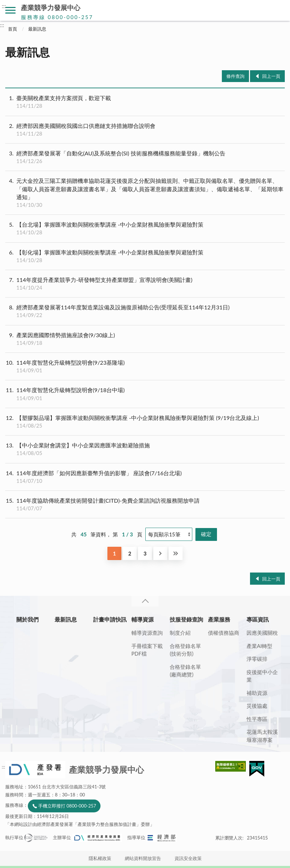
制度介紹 (180, 633)
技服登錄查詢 (186, 619)
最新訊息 (37, 29)
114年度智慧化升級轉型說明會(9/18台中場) (145, 394)
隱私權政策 (100, 858)
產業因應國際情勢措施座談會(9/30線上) (145, 339)
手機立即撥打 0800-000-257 (67, 806)
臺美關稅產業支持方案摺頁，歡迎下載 (145, 102)
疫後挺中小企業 (262, 676)
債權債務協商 (224, 633)
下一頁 (160, 553)
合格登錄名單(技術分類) (185, 650)
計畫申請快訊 (110, 619)
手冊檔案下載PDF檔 (147, 650)
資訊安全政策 (188, 858)
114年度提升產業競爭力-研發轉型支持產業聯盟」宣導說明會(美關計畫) (145, 284)
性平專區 (257, 719)
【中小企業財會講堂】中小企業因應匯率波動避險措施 (145, 449)
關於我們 (27, 619)
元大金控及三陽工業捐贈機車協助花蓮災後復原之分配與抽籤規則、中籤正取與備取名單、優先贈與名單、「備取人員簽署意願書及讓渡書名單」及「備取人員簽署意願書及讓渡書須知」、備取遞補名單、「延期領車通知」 (145, 193)
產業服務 (219, 619)
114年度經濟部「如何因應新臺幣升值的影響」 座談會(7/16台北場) (145, 477)
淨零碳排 (257, 659)
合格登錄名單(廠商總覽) (185, 671)
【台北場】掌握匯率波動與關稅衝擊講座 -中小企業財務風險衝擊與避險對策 (145, 228)
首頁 (13, 29)
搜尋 (280, 10)
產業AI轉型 (259, 646)
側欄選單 (10, 10)
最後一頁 (176, 553)
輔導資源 (143, 619)
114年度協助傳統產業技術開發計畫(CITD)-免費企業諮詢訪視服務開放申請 (145, 504)
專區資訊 (258, 619)
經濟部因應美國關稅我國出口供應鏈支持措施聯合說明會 (145, 130)
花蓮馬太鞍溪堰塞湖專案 (262, 736)
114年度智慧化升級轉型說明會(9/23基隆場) (145, 366)
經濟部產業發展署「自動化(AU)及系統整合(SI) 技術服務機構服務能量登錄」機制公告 (145, 157)
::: (4, 6)
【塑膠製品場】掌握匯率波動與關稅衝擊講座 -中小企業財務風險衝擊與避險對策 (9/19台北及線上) (145, 422)
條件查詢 (235, 76)
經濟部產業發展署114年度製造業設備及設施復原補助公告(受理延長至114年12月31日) (145, 311)
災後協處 (257, 706)
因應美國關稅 (262, 633)
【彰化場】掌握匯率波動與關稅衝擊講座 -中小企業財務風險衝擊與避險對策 (145, 256)
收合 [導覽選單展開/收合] (145, 601)
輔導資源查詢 (147, 633)
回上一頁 (271, 76)
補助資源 (257, 693)
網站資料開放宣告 (143, 858)
